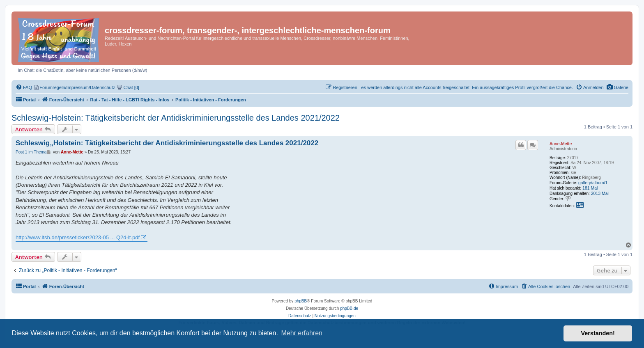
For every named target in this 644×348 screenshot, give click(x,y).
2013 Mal (600, 193)
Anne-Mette (561, 144)
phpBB (301, 301)
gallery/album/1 (593, 183)
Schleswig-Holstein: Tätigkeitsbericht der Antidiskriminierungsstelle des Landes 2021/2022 (176, 118)
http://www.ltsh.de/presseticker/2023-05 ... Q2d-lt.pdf (78, 237)
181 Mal (590, 188)
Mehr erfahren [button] (302, 333)
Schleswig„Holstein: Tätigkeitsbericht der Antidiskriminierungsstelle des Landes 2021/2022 (167, 143)
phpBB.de (349, 308)
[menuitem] (618, 87)
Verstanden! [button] (598, 333)
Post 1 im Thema (31, 152)
